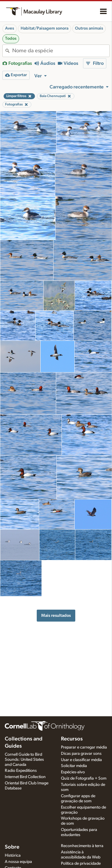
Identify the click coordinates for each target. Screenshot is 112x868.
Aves (10, 28)
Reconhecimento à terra (82, 846)
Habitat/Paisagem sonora (45, 28)
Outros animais (89, 28)
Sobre (12, 847)
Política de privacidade (81, 864)
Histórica (13, 855)
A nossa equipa (18, 862)
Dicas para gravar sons (81, 754)
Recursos (72, 739)
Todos (11, 39)
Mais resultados (56, 615)
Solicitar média (74, 766)
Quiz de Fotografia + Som (84, 778)
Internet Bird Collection (25, 777)
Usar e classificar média (81, 760)
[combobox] (61, 51)
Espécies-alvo (73, 772)
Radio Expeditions (21, 771)
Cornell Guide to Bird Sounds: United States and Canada (24, 760)
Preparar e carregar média (84, 747)
